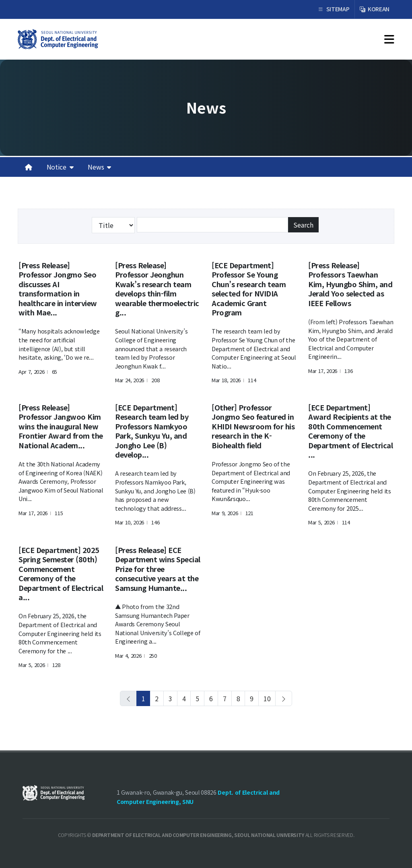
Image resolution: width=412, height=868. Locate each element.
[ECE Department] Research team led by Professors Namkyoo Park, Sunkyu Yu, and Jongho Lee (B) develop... (152, 431)
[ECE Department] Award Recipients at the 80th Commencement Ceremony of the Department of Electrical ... (350, 431)
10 (267, 698)
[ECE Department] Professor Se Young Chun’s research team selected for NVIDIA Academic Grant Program (249, 289)
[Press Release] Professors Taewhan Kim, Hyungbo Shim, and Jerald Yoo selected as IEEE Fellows (350, 284)
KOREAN (375, 9)
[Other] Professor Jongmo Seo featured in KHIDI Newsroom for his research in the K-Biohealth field (253, 426)
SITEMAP (334, 9)
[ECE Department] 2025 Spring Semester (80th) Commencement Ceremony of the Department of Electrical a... (61, 573)
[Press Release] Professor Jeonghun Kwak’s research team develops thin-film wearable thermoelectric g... (157, 289)
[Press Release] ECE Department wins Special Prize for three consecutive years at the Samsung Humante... (158, 569)
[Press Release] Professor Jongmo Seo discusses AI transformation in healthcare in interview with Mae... (58, 289)
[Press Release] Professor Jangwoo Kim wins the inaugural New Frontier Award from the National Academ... (61, 426)
